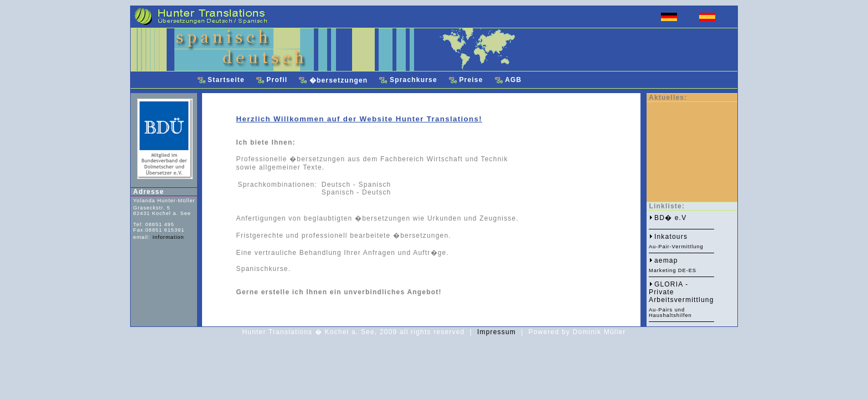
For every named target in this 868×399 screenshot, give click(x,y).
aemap (666, 260)
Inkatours (671, 237)
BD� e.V (670, 218)
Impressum (497, 332)
